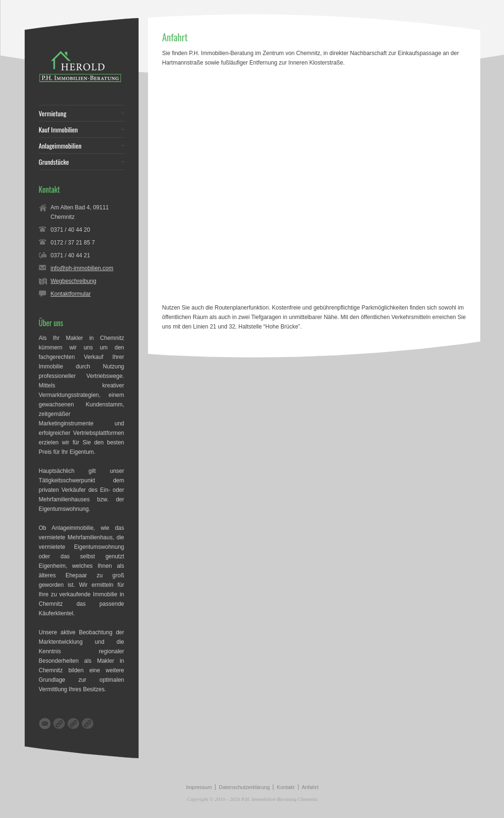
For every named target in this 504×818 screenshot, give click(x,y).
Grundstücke (54, 162)
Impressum (199, 787)
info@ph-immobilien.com (82, 268)
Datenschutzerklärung (244, 787)
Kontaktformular (71, 294)
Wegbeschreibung (74, 281)
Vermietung (53, 113)
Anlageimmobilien (60, 146)
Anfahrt (310, 787)
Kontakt (285, 787)
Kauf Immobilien (58, 130)
